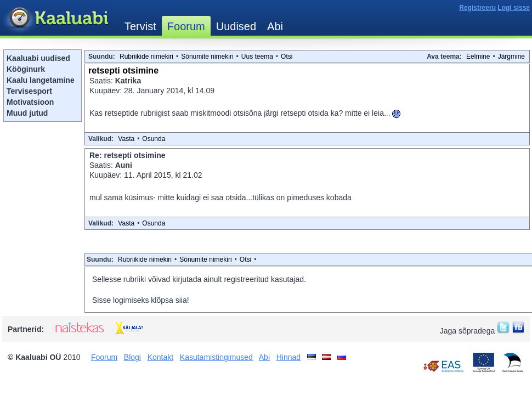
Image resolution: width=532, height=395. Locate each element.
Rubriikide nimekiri (146, 57)
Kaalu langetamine (41, 80)
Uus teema (257, 57)
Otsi (287, 57)
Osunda (154, 139)
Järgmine (511, 57)
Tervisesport (29, 91)
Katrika (128, 81)
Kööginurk (26, 69)
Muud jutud (27, 113)
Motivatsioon (30, 102)
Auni (124, 165)
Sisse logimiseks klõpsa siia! (141, 300)
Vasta (126, 139)
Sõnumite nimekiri (207, 57)
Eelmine (478, 57)
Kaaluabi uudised (38, 58)
